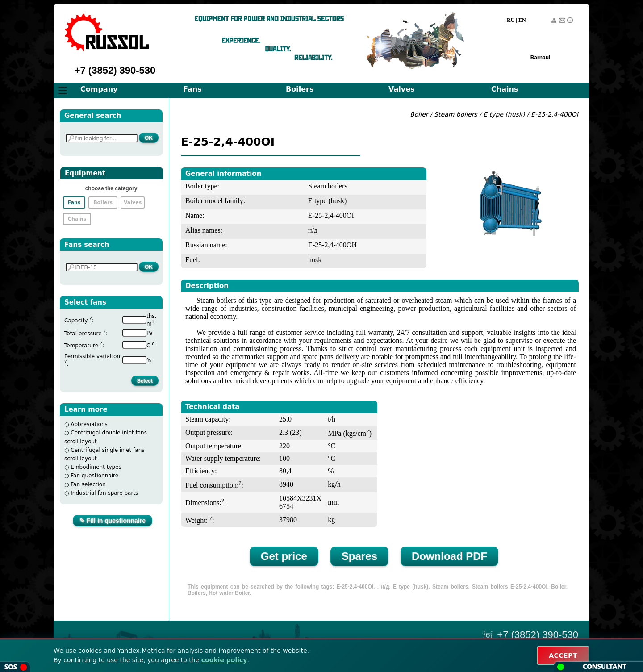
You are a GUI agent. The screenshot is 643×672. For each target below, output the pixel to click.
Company (99, 89)
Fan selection (88, 484)
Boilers (300, 89)
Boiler (419, 114)
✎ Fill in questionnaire (113, 521)
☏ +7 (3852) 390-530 (530, 635)
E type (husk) (504, 114)
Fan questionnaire (94, 476)
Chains (505, 89)
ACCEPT (563, 655)
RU (511, 20)
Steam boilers (456, 114)
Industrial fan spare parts (104, 493)
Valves (402, 89)
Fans (192, 89)
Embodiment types (96, 467)
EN (522, 20)
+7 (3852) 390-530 (115, 70)
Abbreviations (89, 424)
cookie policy (224, 660)
